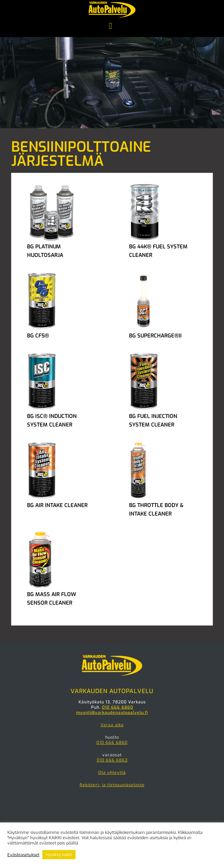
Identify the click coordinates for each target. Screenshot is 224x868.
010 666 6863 (112, 760)
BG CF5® (38, 336)
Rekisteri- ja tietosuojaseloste (112, 785)
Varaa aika (112, 725)
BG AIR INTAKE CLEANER (57, 505)
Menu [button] (112, 26)
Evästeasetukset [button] (23, 855)
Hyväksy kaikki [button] (59, 855)
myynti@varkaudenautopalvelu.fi (112, 713)
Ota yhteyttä (112, 773)
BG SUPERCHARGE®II (155, 336)
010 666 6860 (118, 707)
